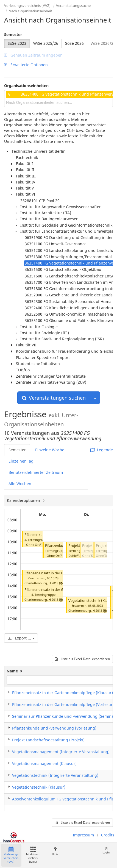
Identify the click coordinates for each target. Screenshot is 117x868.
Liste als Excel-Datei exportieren (82, 659)
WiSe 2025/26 (46, 43)
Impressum (83, 835)
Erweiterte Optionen (26, 65)
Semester (13, 34)
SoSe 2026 (74, 43)
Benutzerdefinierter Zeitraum (36, 472)
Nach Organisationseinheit (30, 11)
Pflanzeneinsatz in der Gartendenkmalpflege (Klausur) (62, 693)
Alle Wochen (20, 484)
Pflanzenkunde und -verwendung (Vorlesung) (54, 728)
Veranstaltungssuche (73, 5)
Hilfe (55, 851)
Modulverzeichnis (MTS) (33, 855)
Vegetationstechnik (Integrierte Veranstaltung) (55, 775)
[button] (40, 544)
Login (106, 851)
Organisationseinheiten (26, 86)
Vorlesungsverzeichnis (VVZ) (27, 5)
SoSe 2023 (17, 43)
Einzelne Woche (50, 450)
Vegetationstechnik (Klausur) (92, 601)
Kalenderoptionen (24, 500)
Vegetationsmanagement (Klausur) (44, 763)
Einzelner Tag (21, 461)
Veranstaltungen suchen (54, 398)
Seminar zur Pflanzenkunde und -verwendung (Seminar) (64, 716)
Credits (108, 835)
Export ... (21, 638)
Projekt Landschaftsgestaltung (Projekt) (48, 740)
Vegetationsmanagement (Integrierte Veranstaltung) (61, 752)
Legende (102, 450)
